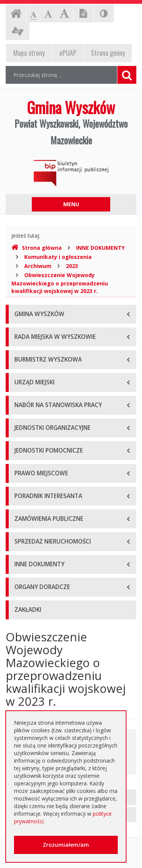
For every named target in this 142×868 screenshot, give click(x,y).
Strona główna (37, 248)
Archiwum (38, 266)
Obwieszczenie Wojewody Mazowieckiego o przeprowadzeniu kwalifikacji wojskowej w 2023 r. (60, 283)
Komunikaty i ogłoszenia (58, 257)
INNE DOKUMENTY (100, 248)
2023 (72, 266)
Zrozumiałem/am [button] (66, 845)
